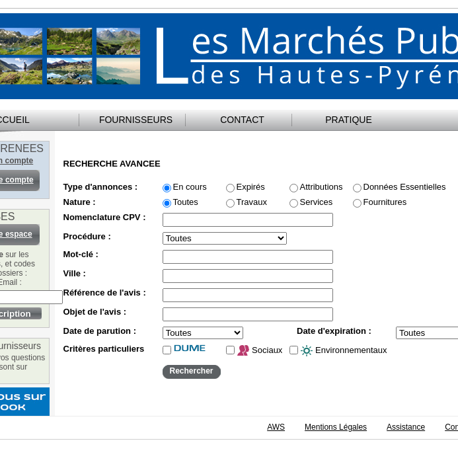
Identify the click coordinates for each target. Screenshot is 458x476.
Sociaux (260, 351)
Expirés (251, 187)
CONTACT (242, 120)
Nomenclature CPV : (105, 218)
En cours (190, 187)
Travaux (252, 202)
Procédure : (87, 237)
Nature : (80, 202)
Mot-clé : (81, 255)
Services (317, 202)
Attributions (322, 187)
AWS (276, 427)
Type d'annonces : (101, 187)
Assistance (406, 427)
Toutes (186, 202)
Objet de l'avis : (95, 312)
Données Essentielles (405, 187)
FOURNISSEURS (136, 120)
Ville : (75, 274)
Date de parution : (100, 331)
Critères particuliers (104, 349)
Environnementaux (344, 351)
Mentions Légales (336, 427)
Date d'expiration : (334, 331)
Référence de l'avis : (105, 293)
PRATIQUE (349, 120)
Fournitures (385, 202)
